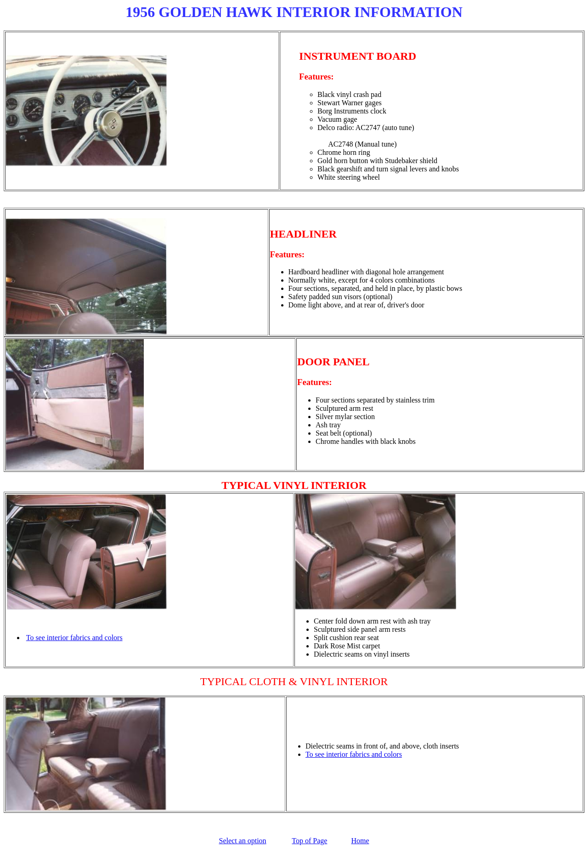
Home (360, 841)
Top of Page (309, 841)
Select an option (242, 841)
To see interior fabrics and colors (74, 638)
